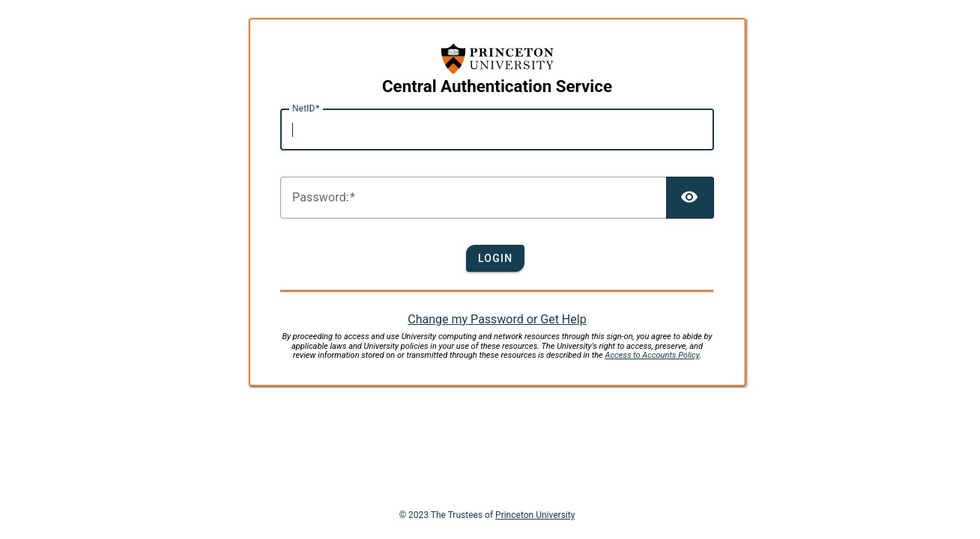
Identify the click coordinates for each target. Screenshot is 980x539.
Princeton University (535, 515)
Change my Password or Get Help (497, 319)
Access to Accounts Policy (653, 355)
